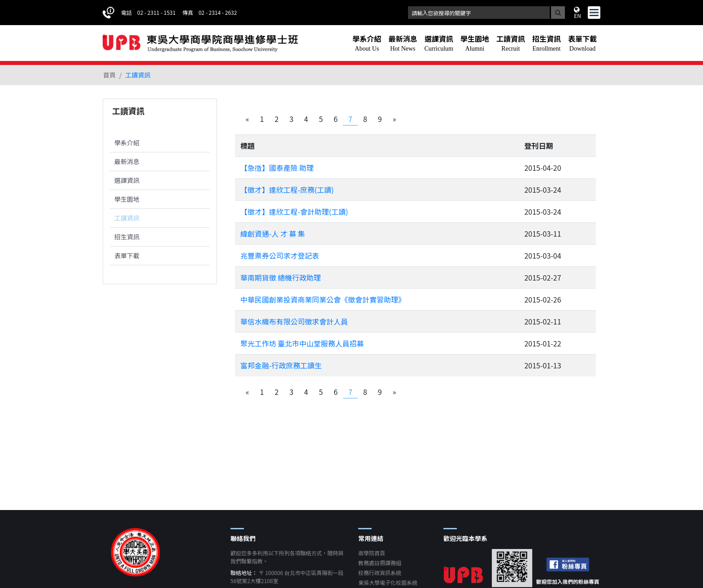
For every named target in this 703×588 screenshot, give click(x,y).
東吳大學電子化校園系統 (388, 582)
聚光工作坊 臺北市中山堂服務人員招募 (302, 343)
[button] (367, 43)
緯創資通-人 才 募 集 (273, 233)
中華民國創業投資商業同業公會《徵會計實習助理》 (323, 299)
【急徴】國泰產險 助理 (277, 168)
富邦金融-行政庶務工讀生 (281, 365)
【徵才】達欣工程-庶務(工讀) (287, 190)
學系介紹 (127, 143)
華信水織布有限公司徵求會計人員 (294, 321)
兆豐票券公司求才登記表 (280, 255)
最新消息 (127, 161)
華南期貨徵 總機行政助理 (281, 277)
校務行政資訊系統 (380, 573)
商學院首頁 (372, 553)
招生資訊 (127, 237)
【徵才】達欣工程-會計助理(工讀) (294, 212)
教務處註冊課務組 (380, 563)
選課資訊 (127, 180)
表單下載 (127, 255)
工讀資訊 (127, 218)
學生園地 (127, 199)
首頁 (109, 75)
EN (577, 13)
